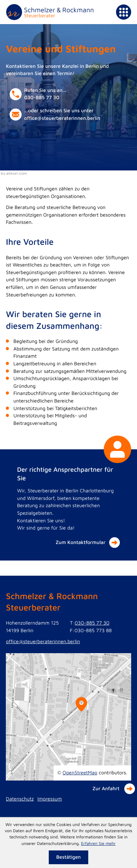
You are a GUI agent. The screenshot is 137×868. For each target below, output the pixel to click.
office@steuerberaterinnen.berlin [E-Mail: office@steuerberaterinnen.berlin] (43, 642)
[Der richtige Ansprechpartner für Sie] (69, 505)
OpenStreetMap (80, 773)
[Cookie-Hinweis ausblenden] (68, 857)
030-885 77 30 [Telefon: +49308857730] (92, 623)
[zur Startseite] (50, 12)
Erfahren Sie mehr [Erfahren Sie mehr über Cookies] (98, 843)
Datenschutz (20, 799)
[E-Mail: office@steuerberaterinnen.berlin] (61, 115)
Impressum (50, 799)
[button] (61, 94)
